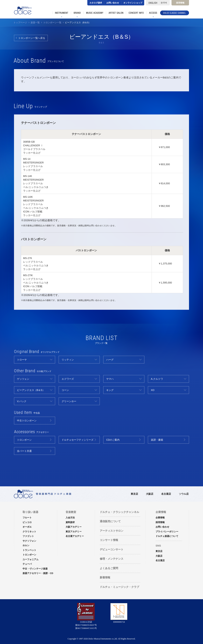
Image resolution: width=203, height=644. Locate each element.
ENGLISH (153, 3)
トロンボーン (29, 555)
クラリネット (29, 532)
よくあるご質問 (109, 568)
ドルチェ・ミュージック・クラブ (119, 587)
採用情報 (180, 3)
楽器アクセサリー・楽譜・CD (38, 573)
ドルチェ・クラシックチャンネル (119, 512)
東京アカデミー (74, 532)
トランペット (29, 550)
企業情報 (160, 518)
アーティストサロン (112, 531)
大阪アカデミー (74, 527)
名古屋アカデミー (75, 536)
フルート (27, 518)
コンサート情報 (109, 540)
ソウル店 (184, 494)
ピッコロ (27, 522)
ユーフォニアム (31, 559)
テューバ (27, 564)
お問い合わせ (113, 3)
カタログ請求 (96, 3)
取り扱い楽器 (30, 512)
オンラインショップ (133, 3)
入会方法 (70, 518)
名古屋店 (166, 494)
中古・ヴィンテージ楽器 (35, 569)
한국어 (164, 3)
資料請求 (70, 522)
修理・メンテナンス (112, 559)
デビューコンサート (112, 549)
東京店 (134, 494)
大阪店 (150, 494)
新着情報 (105, 577)
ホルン (26, 545)
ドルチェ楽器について (167, 536)
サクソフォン (29, 541)
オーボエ (27, 527)
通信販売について (110, 521)
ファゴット (28, 536)
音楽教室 (71, 512)
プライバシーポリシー (167, 532)
